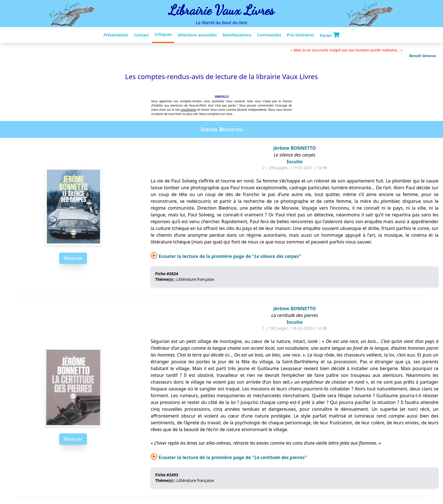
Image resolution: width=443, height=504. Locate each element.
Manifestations (237, 35)
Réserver (73, 258)
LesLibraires (188, 110)
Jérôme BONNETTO (294, 148)
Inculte (295, 162)
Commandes (269, 35)
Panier (330, 35)
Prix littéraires (300, 35)
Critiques (163, 34)
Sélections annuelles (197, 35)
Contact (141, 35)
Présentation (116, 35)
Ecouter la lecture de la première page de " (226, 256)
